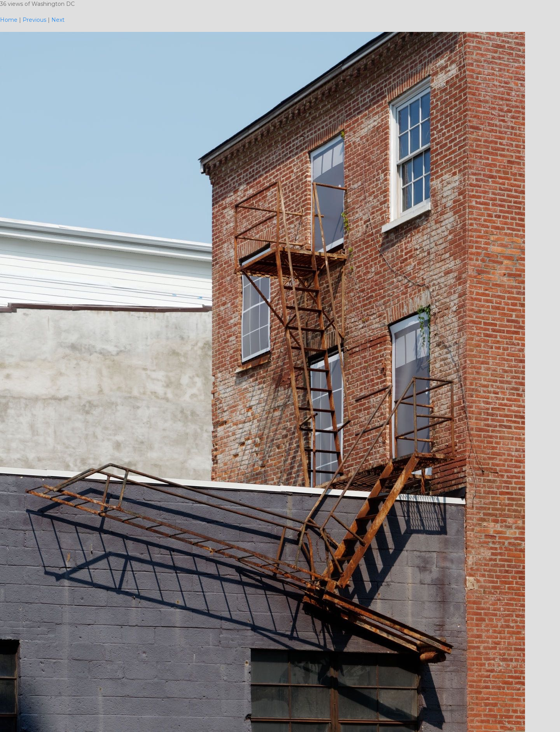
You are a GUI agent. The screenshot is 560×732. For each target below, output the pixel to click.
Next (58, 20)
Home (9, 20)
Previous (34, 20)
